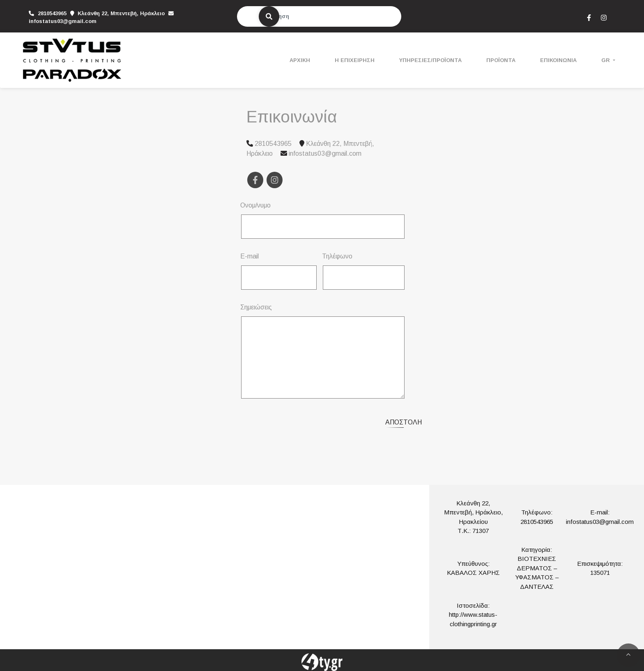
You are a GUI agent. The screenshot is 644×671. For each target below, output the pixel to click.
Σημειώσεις (256, 307)
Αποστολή (404, 422)
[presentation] (310, 421)
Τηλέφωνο (337, 256)
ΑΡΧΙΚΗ (300, 60)
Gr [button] (606, 60)
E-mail (250, 256)
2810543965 (537, 522)
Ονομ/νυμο (255, 205)
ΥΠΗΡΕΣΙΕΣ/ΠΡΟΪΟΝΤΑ (430, 60)
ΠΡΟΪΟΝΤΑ (501, 60)
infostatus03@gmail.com (63, 21)
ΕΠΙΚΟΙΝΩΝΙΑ (558, 60)
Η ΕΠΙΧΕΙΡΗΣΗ (355, 60)
